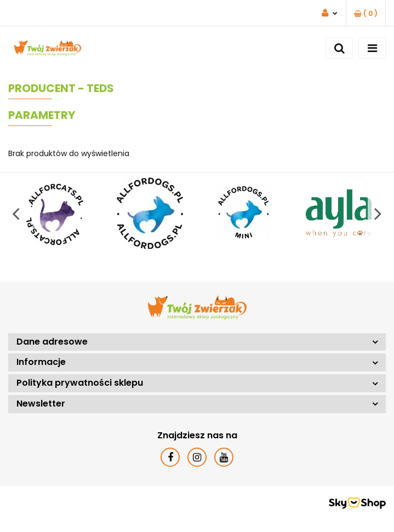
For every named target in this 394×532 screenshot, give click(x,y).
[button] (366, 13)
